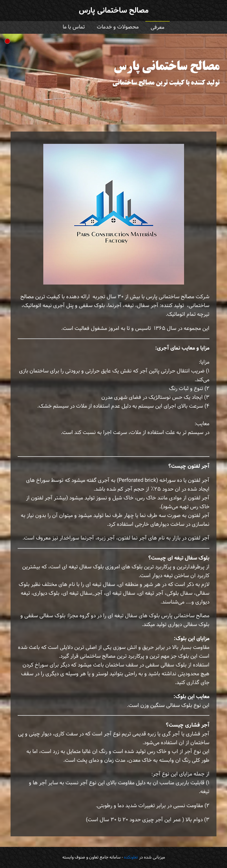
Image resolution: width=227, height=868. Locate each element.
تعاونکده (131, 857)
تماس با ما (74, 27)
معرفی (157, 28)
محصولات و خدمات (118, 27)
